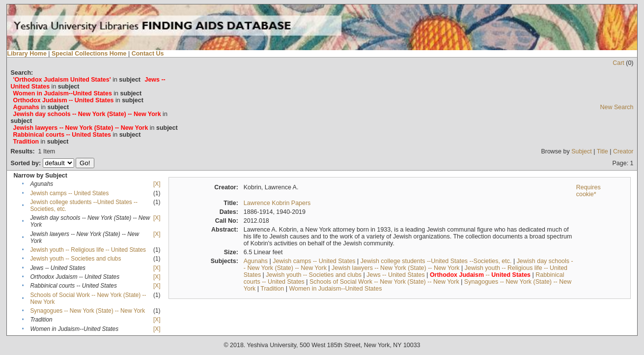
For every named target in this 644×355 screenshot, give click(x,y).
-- (480, 275)
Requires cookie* (588, 191)
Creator (623, 151)
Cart (618, 63)
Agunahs (256, 261)
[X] (157, 184)
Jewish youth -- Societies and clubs (75, 259)
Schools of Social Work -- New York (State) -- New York (384, 282)
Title (602, 151)
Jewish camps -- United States (69, 193)
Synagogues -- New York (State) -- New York (87, 311)
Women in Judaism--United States (335, 289)
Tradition (272, 289)
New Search (617, 107)
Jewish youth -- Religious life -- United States (88, 250)
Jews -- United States (396, 275)
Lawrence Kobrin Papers (277, 203)
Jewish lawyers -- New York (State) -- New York (396, 268)
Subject (582, 151)
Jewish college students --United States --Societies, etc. (436, 261)
